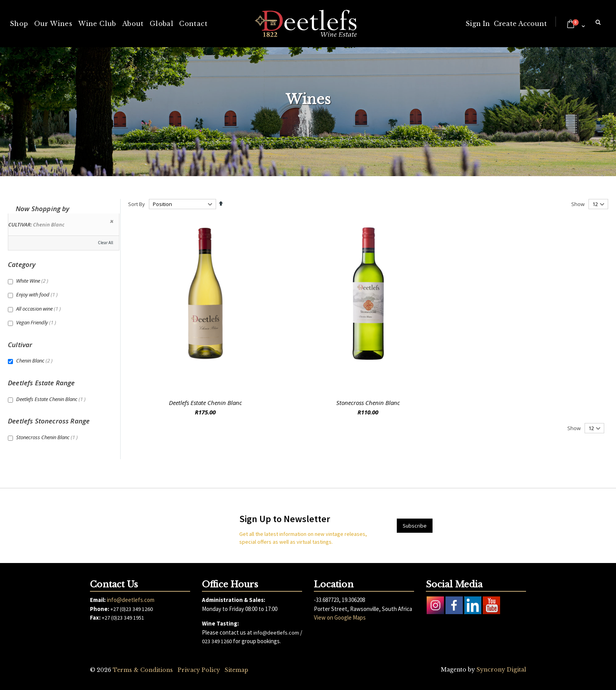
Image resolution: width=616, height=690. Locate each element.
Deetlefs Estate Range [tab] (41, 383)
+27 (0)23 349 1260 (132, 609)
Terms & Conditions (143, 670)
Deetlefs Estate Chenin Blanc (205, 403)
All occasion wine (39, 309)
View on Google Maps (340, 617)
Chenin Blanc (35, 361)
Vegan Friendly (37, 322)
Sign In (478, 24)
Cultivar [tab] (20, 345)
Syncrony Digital (501, 670)
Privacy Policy (199, 670)
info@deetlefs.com (131, 600)
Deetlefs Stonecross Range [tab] (49, 421)
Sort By (137, 204)
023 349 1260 (217, 641)
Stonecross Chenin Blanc (368, 403)
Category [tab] (22, 264)
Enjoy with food (38, 294)
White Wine (33, 281)
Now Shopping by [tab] (43, 209)
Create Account (520, 24)
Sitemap (236, 670)
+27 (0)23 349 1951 (123, 618)
